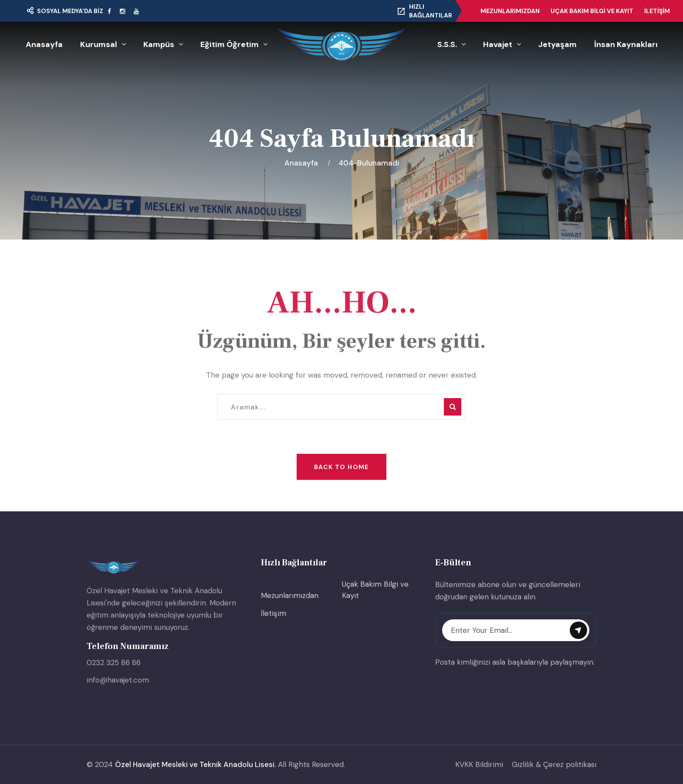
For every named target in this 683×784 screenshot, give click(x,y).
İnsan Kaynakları (626, 44)
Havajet (498, 44)
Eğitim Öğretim (230, 44)
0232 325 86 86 (114, 662)
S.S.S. (447, 44)
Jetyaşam (558, 44)
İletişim (657, 11)
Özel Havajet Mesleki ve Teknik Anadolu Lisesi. (195, 764)
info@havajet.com (118, 680)
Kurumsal (99, 44)
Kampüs (159, 44)
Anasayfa (44, 44)
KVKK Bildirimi (479, 764)
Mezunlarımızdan (510, 11)
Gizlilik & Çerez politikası (554, 764)
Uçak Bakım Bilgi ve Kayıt (592, 11)
